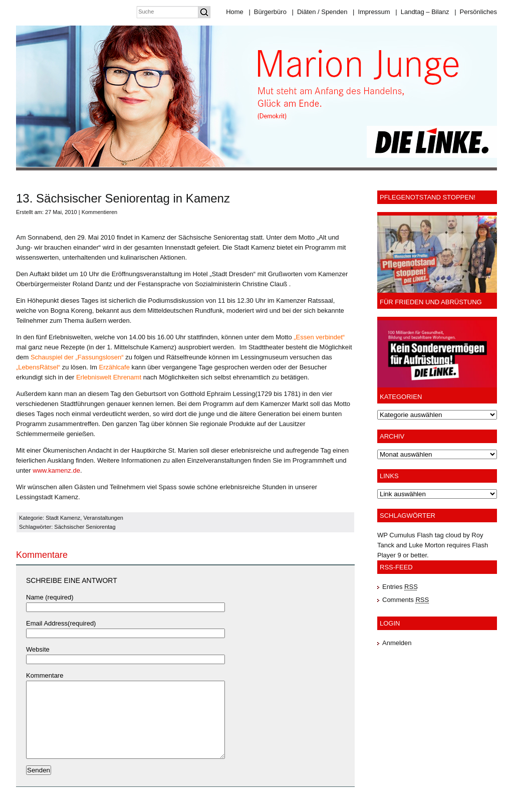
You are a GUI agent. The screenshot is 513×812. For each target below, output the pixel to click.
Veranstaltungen (103, 518)
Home (235, 12)
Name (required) (50, 597)
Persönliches (476, 12)
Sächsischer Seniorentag (85, 527)
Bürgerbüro (267, 12)
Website (38, 649)
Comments (406, 600)
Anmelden (397, 643)
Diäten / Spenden (320, 12)
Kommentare (45, 675)
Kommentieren (100, 212)
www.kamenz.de (56, 470)
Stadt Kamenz (63, 518)
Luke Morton (427, 545)
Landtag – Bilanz (422, 12)
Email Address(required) (61, 623)
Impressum (371, 12)
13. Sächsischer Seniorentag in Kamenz (123, 198)
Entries (400, 587)
